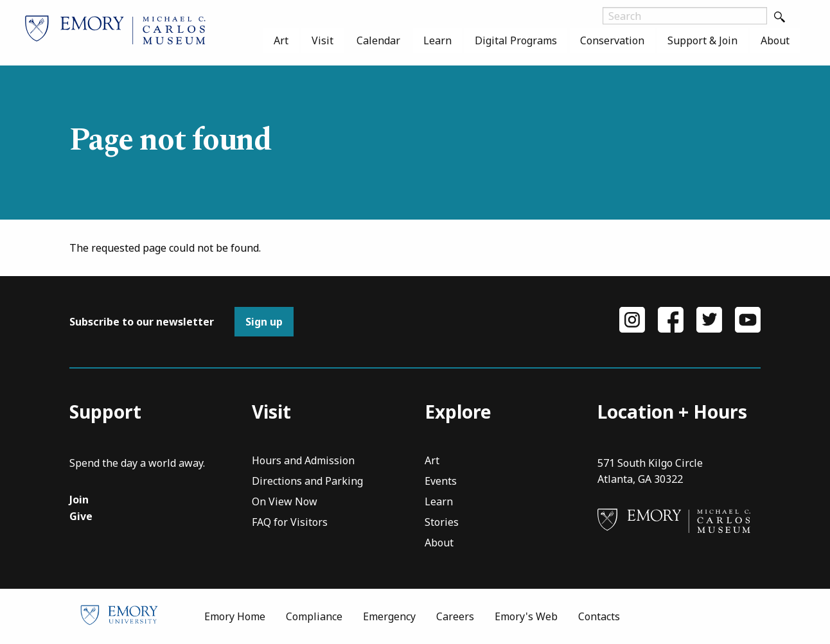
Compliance (314, 616)
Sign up (264, 322)
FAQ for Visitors (290, 523)
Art (281, 40)
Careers (455, 616)
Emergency (389, 616)
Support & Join (702, 40)
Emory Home (235, 616)
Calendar (378, 40)
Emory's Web (526, 616)
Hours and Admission (303, 461)
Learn (437, 40)
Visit (322, 40)
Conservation (612, 40)
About (775, 40)
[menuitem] (281, 40)
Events (441, 482)
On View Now (285, 502)
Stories (442, 523)
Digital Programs (516, 40)
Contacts (599, 616)
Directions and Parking (307, 482)
